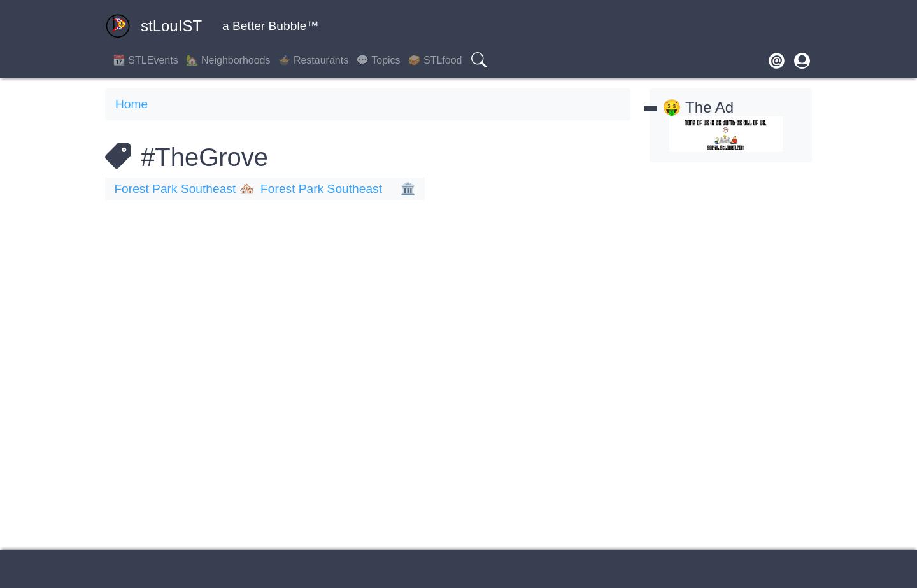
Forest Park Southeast (321, 189)
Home (132, 104)
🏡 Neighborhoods (228, 60)
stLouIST (153, 26)
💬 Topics (378, 60)
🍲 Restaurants (314, 60)
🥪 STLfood (435, 60)
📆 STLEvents (146, 60)
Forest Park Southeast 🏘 (184, 189)
